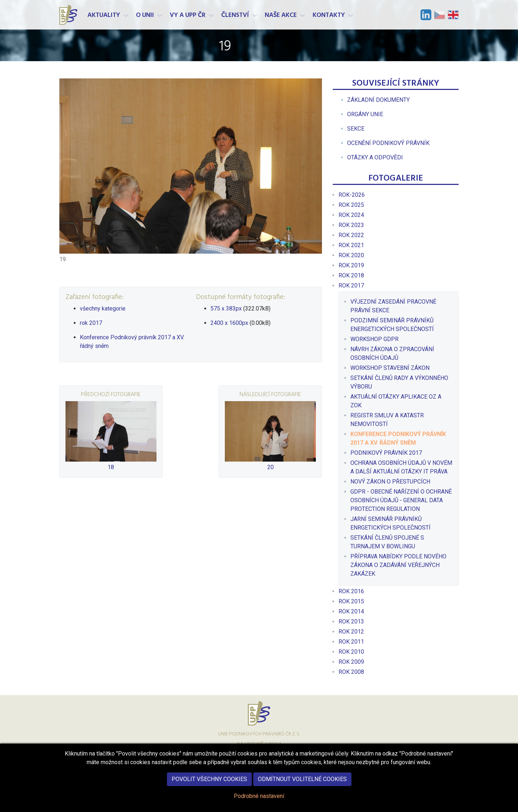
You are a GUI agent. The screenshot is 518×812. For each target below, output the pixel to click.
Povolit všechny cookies (209, 783)
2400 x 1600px (229, 323)
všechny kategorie (103, 309)
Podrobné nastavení (259, 800)
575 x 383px (226, 309)
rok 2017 (91, 323)
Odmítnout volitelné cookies (302, 783)
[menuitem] (378, 100)
